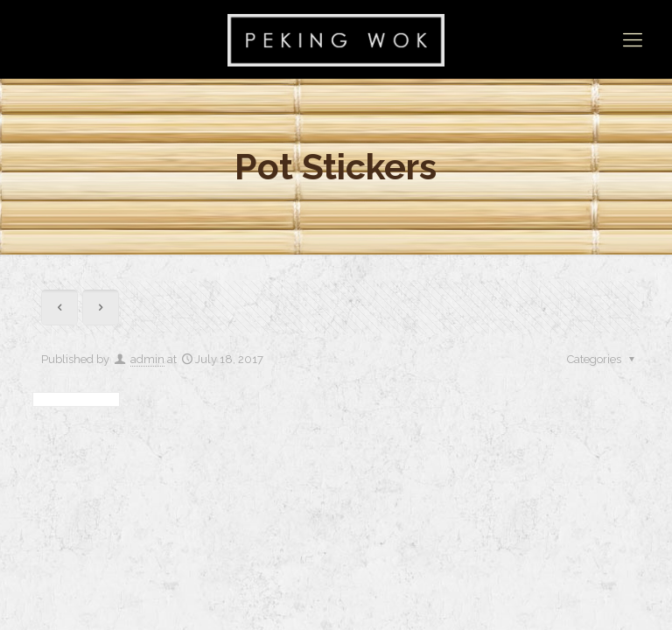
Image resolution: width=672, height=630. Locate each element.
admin (147, 359)
